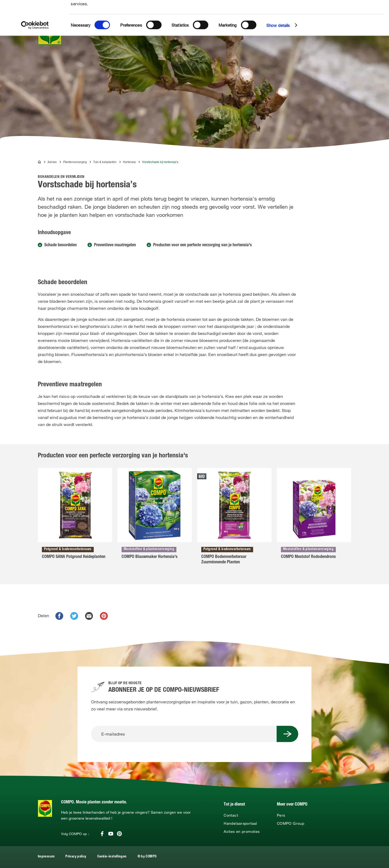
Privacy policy (76, 857)
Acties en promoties (242, 832)
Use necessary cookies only (350, 30)
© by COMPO (147, 857)
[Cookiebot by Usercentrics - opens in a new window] (35, 59)
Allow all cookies (349, 10)
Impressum (46, 857)
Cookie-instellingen (112, 857)
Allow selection (349, 20)
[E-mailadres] (184, 734)
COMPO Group (291, 823)
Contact (231, 815)
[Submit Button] (287, 734)
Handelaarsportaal (240, 823)
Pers (281, 815)
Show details (278, 59)
